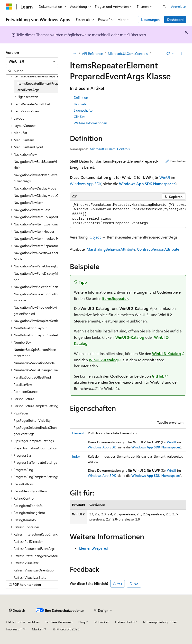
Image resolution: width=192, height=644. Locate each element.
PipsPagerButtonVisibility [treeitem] (32, 420)
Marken (38, 629)
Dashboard (175, 20)
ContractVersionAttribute (158, 249)
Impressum (14, 629)
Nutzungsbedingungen (160, 622)
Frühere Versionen (59, 622)
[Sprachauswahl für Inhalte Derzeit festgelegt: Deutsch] (17, 610)
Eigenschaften (84, 110)
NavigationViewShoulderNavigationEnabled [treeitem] (35, 310)
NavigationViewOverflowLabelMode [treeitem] (36, 256)
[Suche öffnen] (164, 7)
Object (95, 237)
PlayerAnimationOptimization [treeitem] (35, 448)
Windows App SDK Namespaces (147, 184)
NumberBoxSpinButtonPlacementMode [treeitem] (35, 353)
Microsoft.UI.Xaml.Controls (128, 54)
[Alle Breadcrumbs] (74, 54)
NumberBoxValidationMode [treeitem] (34, 363)
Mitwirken (102, 622)
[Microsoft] (9, 7)
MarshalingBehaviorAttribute (111, 249)
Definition (81, 97)
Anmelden (179, 6)
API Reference (92, 54)
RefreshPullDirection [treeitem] (29, 541)
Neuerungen (150, 20)
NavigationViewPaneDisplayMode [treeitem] (36, 277)
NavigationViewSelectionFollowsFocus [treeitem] (36, 297)
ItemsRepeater (115, 298)
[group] (128, 214)
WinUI (165, 177)
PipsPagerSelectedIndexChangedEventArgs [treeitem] (35, 431)
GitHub (158, 376)
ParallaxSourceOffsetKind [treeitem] (32, 377)
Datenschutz (124, 622)
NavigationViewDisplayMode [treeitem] (35, 188)
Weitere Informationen (90, 123)
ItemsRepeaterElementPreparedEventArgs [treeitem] (38, 87)
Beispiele (80, 104)
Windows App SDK (86, 184)
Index (76, 456)
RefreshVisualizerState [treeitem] (30, 577)
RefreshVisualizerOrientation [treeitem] (35, 570)
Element (78, 433)
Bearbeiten (176, 161)
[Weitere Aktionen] (182, 54)
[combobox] (32, 61)
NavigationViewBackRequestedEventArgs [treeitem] (36, 178)
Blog (82, 622)
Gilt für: (79, 117)
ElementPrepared (94, 548)
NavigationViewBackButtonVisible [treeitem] (35, 165)
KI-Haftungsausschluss (23, 622)
